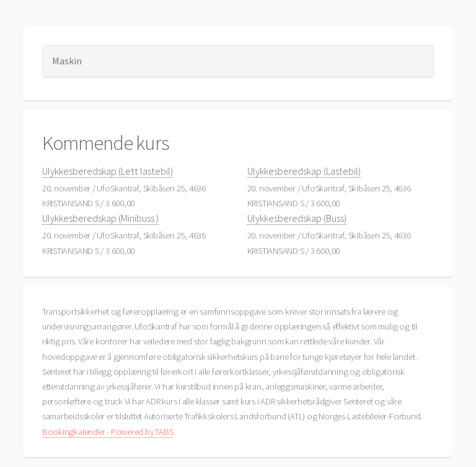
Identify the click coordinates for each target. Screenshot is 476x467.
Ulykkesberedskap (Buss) (297, 218)
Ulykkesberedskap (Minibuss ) (100, 218)
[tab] (238, 61)
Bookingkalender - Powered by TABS (108, 432)
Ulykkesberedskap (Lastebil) (304, 171)
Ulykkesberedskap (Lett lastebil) (108, 171)
